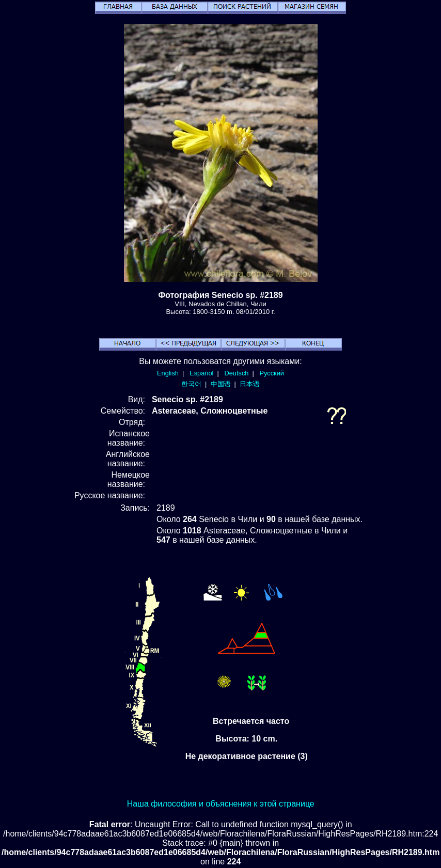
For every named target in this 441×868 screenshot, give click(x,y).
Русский (272, 373)
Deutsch (236, 373)
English (168, 373)
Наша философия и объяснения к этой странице (221, 804)
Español (201, 373)
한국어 (191, 384)
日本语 (250, 384)
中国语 (221, 384)
